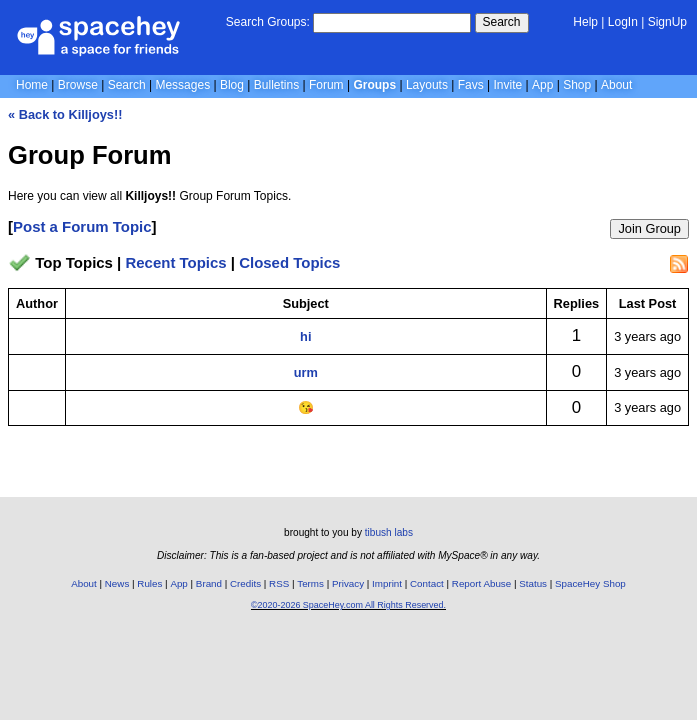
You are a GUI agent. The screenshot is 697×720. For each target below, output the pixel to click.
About (616, 85)
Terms (310, 583)
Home (32, 85)
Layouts (427, 85)
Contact (427, 583)
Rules (149, 583)
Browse (78, 85)
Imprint (387, 583)
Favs (471, 85)
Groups (374, 85)
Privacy (348, 583)
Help (585, 22)
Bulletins (276, 85)
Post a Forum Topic (82, 226)
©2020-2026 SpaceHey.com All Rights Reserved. (348, 605)
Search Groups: (268, 22)
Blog (232, 85)
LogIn (623, 22)
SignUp (667, 22)
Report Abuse (481, 583)
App (542, 85)
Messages (182, 85)
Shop (577, 85)
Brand (209, 583)
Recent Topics (175, 262)
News (117, 583)
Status (533, 583)
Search (502, 22)
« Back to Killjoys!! (65, 114)
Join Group (649, 228)
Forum (326, 85)
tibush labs (389, 532)
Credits (245, 583)
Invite (508, 85)
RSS (279, 583)
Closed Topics (289, 262)
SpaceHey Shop (590, 583)
